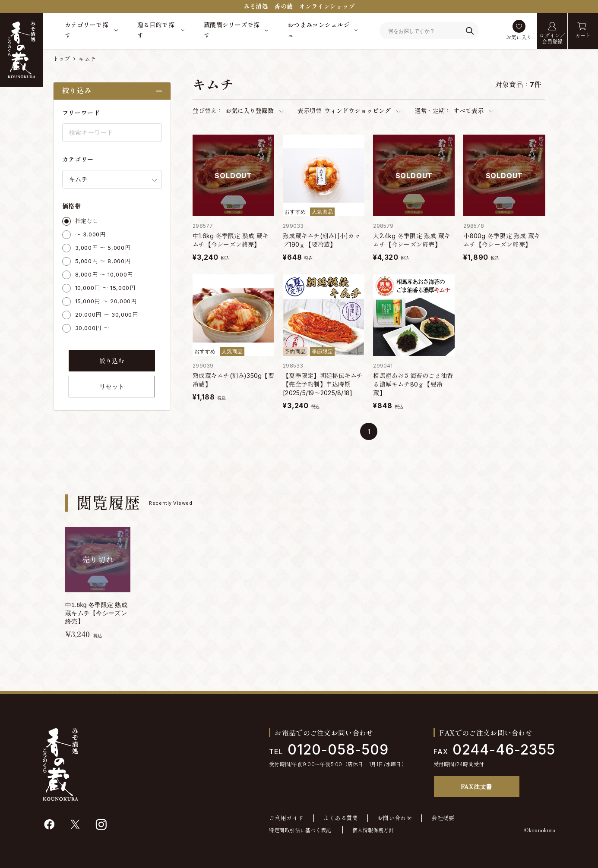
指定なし (87, 221)
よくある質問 (341, 818)
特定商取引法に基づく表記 (300, 830)
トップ (62, 59)
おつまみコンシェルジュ (319, 30)
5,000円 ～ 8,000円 (103, 261)
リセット (112, 387)
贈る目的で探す (156, 30)
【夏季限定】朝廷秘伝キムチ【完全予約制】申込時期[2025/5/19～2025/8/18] (323, 384)
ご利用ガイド (286, 818)
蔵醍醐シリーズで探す (232, 30)
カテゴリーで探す (87, 30)
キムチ (87, 59)
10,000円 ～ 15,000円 (105, 288)
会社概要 (443, 818)
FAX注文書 (476, 786)
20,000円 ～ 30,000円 (107, 314)
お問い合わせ (395, 818)
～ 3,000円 (90, 234)
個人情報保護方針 (373, 830)
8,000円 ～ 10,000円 (104, 274)
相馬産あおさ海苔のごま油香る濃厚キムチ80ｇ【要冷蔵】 (413, 384)
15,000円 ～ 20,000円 (106, 301)
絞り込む (112, 361)
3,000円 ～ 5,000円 (103, 248)
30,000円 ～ (92, 328)
